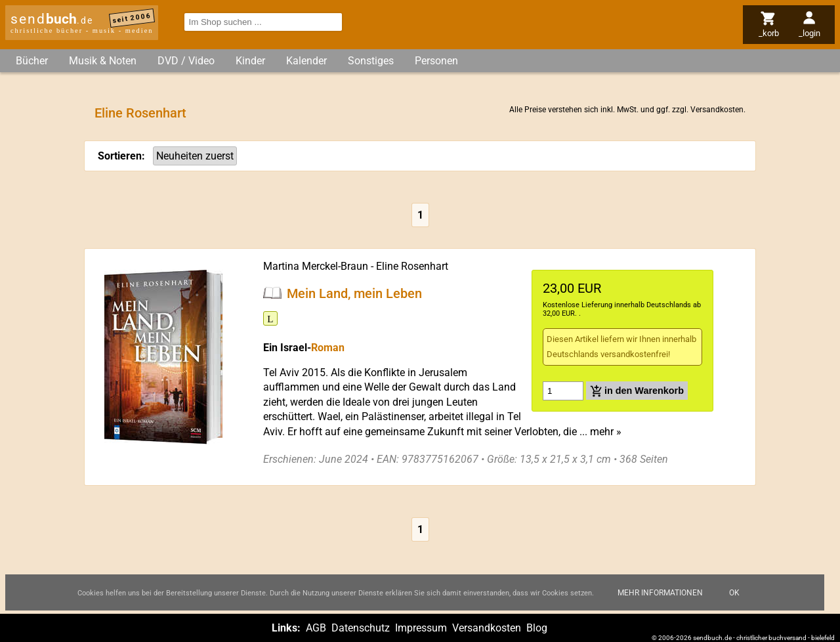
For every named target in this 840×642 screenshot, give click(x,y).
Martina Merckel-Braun (316, 266)
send (52, 19)
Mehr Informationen (660, 593)
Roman (328, 348)
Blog (537, 628)
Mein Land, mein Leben (354, 293)
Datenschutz (361, 628)
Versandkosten (717, 110)
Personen (436, 61)
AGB (316, 628)
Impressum (421, 628)
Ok (734, 593)
